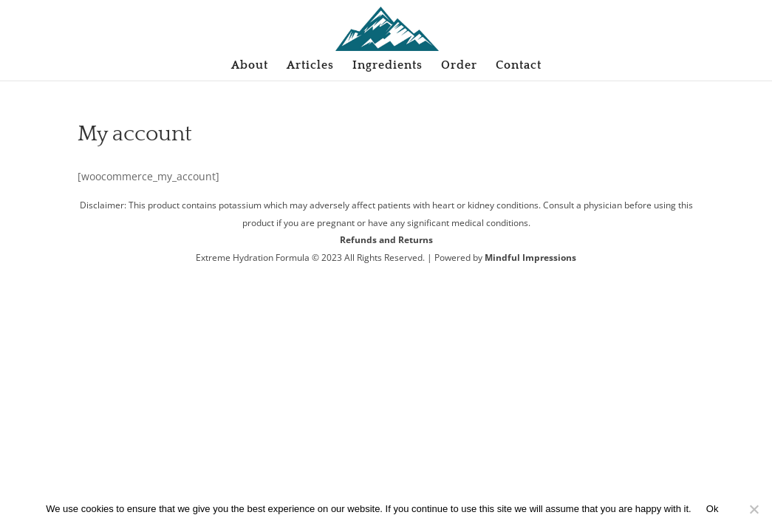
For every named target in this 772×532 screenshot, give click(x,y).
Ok (713, 509)
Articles (310, 66)
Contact (519, 66)
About (250, 66)
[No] (754, 509)
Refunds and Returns (386, 240)
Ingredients (387, 66)
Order (459, 66)
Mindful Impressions (530, 258)
